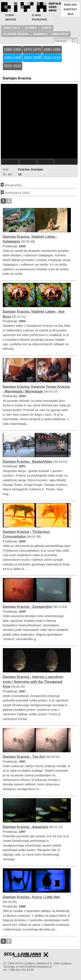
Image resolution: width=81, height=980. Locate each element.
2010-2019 (52, 58)
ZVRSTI (46, 28)
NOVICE (11, 19)
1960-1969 (13, 50)
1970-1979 (32, 50)
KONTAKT (70, 9)
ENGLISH (70, 5)
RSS (71, 14)
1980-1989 (52, 50)
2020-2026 (13, 66)
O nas (36, 15)
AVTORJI (31, 28)
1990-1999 (13, 58)
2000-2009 (32, 58)
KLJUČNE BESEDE (16, 34)
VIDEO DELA (12, 28)
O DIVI (10, 15)
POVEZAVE (40, 19)
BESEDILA (40, 34)
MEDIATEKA (60, 34)
